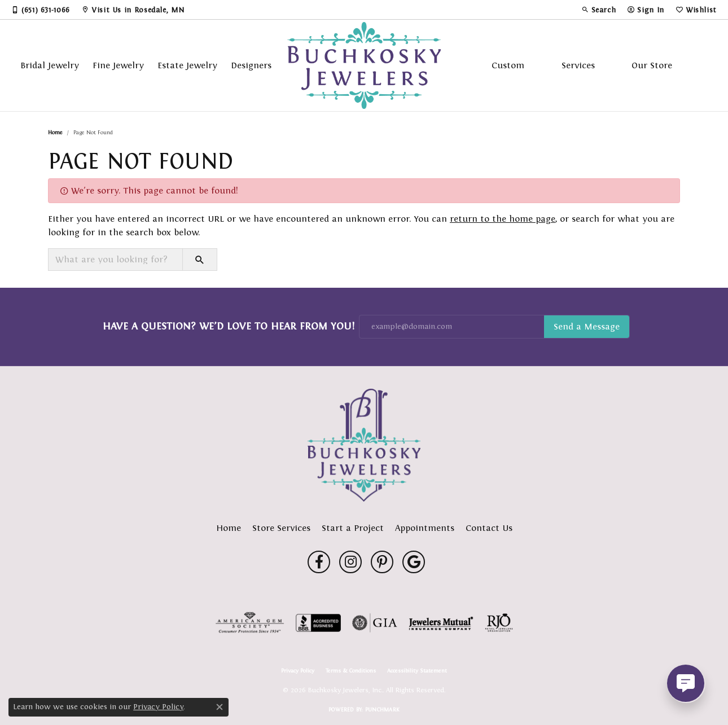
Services (578, 65)
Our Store (652, 65)
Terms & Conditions (351, 671)
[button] (599, 10)
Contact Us (489, 528)
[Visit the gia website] (375, 623)
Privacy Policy (298, 671)
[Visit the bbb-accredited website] (318, 623)
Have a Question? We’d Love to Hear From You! (229, 326)
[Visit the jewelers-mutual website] (441, 623)
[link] (41, 10)
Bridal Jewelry (50, 65)
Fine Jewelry (118, 65)
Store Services (281, 528)
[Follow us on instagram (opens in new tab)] (350, 562)
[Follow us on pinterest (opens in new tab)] (382, 562)
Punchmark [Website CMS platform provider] (382, 709)
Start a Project (353, 528)
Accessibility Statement (417, 671)
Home (55, 132)
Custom (508, 65)
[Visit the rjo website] (499, 623)
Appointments (425, 528)
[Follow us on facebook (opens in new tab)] (319, 562)
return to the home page (503, 219)
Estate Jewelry (187, 65)
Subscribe (587, 327)
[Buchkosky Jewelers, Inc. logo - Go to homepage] (364, 65)
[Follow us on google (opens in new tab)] (414, 562)
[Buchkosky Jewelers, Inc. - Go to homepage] (364, 445)
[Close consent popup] (220, 707)
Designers (251, 65)
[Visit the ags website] (250, 623)
